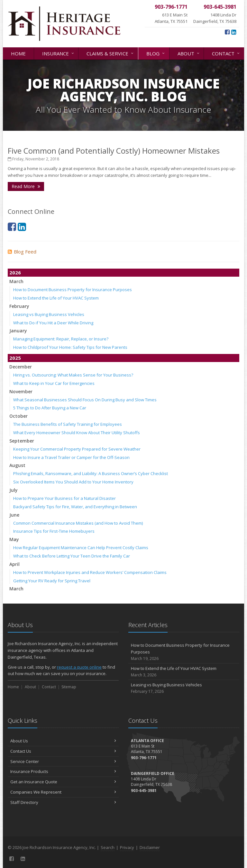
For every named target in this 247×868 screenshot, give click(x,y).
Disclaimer (150, 847)
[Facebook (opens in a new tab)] (227, 32)
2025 (15, 358)
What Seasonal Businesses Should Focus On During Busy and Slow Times (85, 400)
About (189, 53)
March (16, 281)
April (14, 564)
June (14, 515)
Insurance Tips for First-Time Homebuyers (54, 531)
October (18, 416)
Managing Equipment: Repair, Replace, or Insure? (61, 339)
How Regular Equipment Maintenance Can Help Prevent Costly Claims (81, 548)
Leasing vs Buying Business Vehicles (49, 314)
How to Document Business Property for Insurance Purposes (73, 290)
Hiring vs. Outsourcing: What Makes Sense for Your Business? (73, 375)
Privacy (127, 847)
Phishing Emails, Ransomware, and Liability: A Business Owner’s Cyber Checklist (91, 473)
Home (18, 53)
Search (108, 847)
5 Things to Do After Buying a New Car (50, 408)
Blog (156, 53)
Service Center (63, 761)
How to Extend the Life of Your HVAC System (56, 298)
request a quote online (79, 667)
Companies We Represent (63, 792)
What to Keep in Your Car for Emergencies (54, 383)
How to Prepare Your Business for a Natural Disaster (64, 498)
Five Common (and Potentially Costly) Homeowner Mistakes (114, 151)
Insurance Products (63, 771)
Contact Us (63, 751)
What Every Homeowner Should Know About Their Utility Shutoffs (77, 433)
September (22, 441)
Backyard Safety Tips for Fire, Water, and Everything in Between (75, 507)
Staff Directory (63, 802)
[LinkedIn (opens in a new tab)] (234, 32)
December (21, 367)
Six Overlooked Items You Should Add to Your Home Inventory (73, 482)
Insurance (59, 53)
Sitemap (69, 687)
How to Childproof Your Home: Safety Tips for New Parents (70, 347)
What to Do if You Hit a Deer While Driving (53, 323)
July (14, 490)
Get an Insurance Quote (63, 782)
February (19, 306)
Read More (26, 186)
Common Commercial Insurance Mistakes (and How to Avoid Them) (78, 523)
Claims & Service (110, 53)
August (17, 465)
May (14, 539)
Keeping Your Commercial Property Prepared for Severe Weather (77, 449)
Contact (226, 53)
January (18, 331)
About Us (63, 741)
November (21, 391)
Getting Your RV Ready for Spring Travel (52, 581)
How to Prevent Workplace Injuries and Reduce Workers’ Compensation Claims (90, 572)
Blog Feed (22, 252)
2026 (15, 272)
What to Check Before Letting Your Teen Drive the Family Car (72, 556)
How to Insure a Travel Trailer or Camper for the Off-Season (71, 457)
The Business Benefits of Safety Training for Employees (68, 424)
